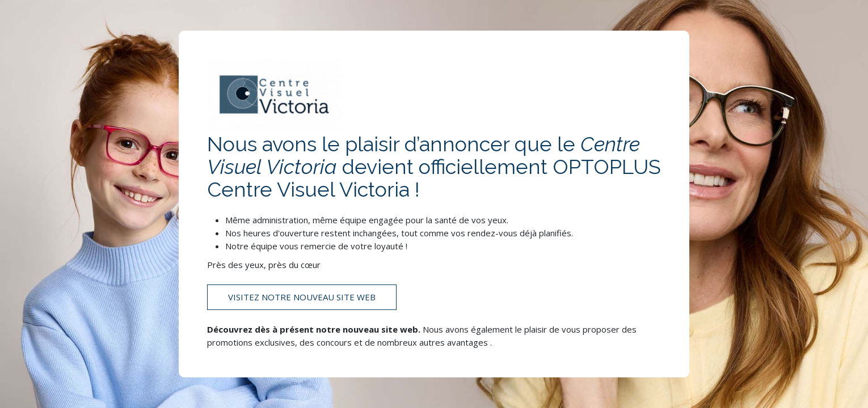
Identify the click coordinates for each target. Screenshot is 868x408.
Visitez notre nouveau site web (302, 297)
